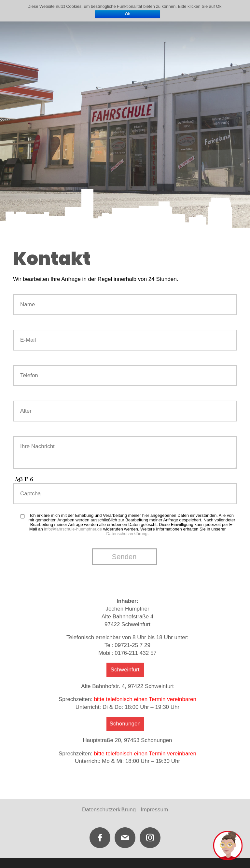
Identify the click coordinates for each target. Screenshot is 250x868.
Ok (127, 14)
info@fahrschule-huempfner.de (73, 529)
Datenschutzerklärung (127, 534)
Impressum (154, 810)
